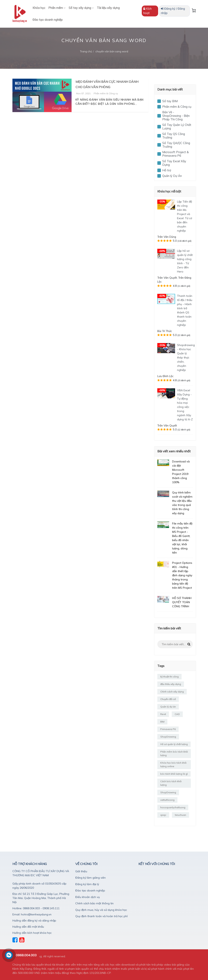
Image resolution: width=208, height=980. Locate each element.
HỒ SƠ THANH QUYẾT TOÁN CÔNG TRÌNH (182, 602)
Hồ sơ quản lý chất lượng (174, 744)
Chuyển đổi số (168, 699)
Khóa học (39, 8)
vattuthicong (167, 800)
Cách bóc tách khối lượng (171, 783)
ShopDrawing (168, 737)
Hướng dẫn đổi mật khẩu (28, 927)
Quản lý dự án (168, 707)
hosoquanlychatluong (173, 807)
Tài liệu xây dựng (108, 8)
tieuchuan (180, 815)
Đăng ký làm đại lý (87, 884)
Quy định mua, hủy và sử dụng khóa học (101, 910)
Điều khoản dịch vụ (88, 897)
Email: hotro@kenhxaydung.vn (32, 914)
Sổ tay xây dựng (81, 8)
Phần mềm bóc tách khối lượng (174, 753)
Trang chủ (86, 51)
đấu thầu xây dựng (171, 684)
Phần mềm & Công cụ (106, 93)
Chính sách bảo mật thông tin (94, 903)
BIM (162, 722)
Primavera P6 (168, 729)
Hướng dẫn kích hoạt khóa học (32, 933)
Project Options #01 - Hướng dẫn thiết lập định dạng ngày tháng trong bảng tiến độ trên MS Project (182, 575)
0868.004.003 (26, 955)
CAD (177, 714)
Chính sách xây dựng (172, 692)
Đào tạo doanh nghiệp (48, 20)
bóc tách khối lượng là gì (174, 774)
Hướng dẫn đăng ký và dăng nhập (34, 921)
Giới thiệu (81, 871)
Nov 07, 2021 (83, 93)
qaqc (163, 815)
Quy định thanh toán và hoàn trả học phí (101, 916)
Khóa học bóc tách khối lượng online (173, 764)
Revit (163, 714)
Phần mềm (57, 8)
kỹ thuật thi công (169, 677)
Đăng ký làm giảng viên (90, 878)
